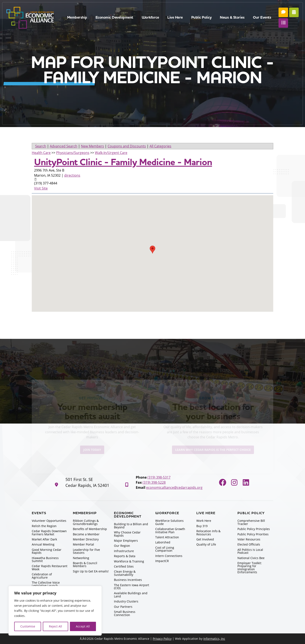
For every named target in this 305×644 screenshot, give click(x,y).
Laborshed (163, 542)
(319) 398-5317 (159, 477)
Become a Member (86, 534)
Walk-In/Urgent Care (111, 153)
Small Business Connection (125, 613)
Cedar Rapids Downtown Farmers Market (49, 533)
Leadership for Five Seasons (86, 551)
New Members (92, 146)
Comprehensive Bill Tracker (251, 522)
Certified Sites (124, 566)
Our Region (122, 546)
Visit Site (41, 188)
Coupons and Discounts (127, 146)
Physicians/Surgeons (73, 153)
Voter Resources (249, 539)
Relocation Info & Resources (208, 533)
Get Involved (205, 539)
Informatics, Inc (214, 639)
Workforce (150, 17)
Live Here (175, 17)
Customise (28, 626)
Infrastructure (124, 551)
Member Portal (83, 544)
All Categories (160, 146)
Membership (77, 17)
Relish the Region (44, 526)
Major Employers (126, 541)
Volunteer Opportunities (49, 521)
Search (41, 146)
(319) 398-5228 (154, 482)
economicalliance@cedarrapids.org (174, 488)
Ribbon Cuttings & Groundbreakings (86, 522)
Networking (81, 558)
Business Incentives (128, 580)
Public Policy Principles (254, 529)
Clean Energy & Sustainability (125, 573)
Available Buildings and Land (131, 595)
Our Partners (123, 607)
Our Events (262, 17)
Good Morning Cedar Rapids (47, 551)
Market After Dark (44, 539)
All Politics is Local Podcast (250, 551)
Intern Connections (169, 556)
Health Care (41, 153)
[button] (152, 250)
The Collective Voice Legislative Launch (46, 584)
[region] (55, 611)
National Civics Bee (251, 558)
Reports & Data (125, 556)
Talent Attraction (167, 537)
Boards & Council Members (85, 564)
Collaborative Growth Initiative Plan (170, 530)
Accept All (83, 626)
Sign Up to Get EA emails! (91, 571)
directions (72, 175)
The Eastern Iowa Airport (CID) (132, 587)
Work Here (204, 521)
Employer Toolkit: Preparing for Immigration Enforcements (250, 568)
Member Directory (86, 539)
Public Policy (201, 17)
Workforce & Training (129, 561)
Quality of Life (206, 544)
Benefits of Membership (90, 529)
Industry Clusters (126, 601)
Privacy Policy (162, 639)
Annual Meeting (43, 544)
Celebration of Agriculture (42, 576)
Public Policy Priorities (253, 534)
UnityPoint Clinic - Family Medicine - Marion (123, 162)
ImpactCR (162, 561)
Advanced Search (64, 146)
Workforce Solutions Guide (169, 522)
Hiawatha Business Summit (45, 559)
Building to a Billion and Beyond (131, 526)
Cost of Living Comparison (165, 549)
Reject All (55, 626)
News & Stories (232, 17)
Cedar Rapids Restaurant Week (50, 567)
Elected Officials (249, 544)
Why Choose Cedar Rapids (127, 534)
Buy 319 (202, 526)
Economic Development (114, 17)
